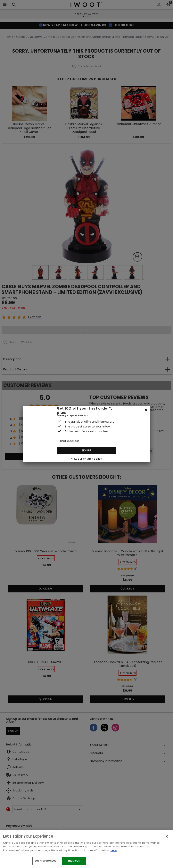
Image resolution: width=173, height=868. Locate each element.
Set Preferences (45, 861)
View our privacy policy (87, 459)
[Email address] (86, 441)
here (114, 850)
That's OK (74, 861)
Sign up (87, 450)
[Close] (146, 410)
